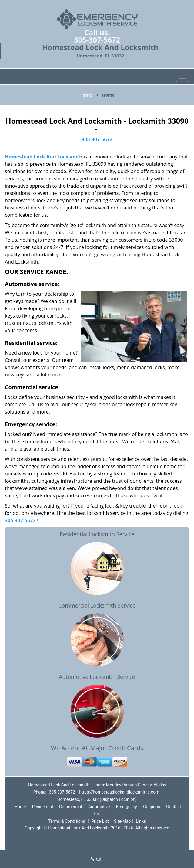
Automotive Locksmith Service (97, 677)
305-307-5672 (97, 40)
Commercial (70, 807)
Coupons (152, 807)
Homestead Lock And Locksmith (44, 157)
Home (86, 95)
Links (141, 821)
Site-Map (122, 821)
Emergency (127, 807)
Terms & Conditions (67, 821)
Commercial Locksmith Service (97, 605)
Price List (100, 821)
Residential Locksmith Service (97, 534)
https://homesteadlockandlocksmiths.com (119, 792)
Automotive (99, 807)
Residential (43, 807)
